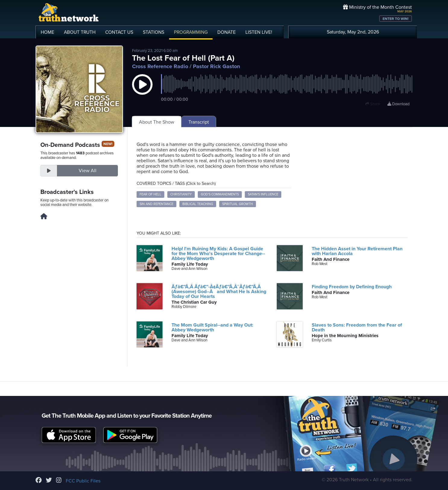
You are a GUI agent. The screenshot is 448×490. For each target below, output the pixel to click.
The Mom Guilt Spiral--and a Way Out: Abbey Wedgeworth (212, 327)
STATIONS (154, 32)
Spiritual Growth (238, 204)
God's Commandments (220, 194)
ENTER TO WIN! (396, 19)
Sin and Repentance (156, 204)
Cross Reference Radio (160, 66)
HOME (47, 32)
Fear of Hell (150, 194)
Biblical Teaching (198, 204)
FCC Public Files (83, 481)
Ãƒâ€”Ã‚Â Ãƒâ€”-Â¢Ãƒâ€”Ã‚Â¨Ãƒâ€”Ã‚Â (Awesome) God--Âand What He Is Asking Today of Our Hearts (219, 292)
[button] (142, 90)
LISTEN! (259, 32)
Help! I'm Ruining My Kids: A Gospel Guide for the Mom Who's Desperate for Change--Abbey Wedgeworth (218, 254)
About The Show (157, 122)
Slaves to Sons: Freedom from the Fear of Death (357, 327)
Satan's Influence (263, 194)
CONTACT (119, 32)
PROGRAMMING (191, 32)
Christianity (181, 194)
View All (88, 171)
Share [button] (373, 104)
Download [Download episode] (398, 104)
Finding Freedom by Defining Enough (352, 287)
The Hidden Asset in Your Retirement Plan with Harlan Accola (357, 251)
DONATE (227, 32)
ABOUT (80, 32)
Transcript (199, 122)
